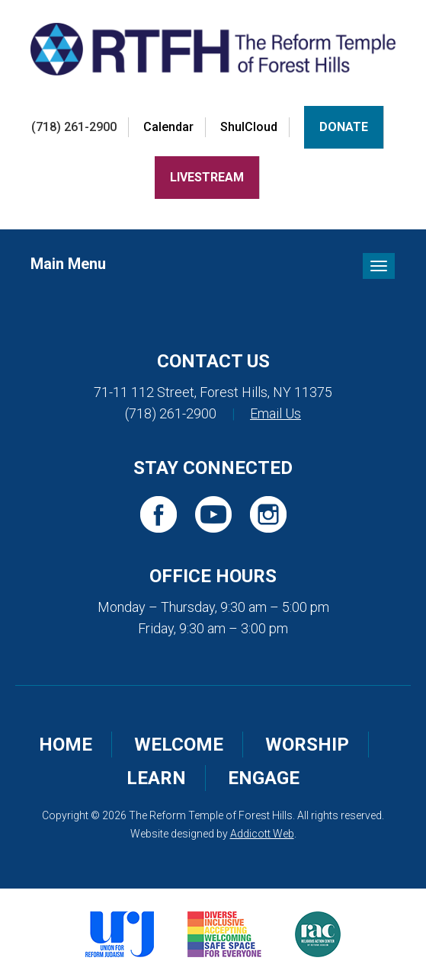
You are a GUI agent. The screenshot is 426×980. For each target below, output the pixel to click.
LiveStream (207, 177)
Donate (344, 127)
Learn (156, 778)
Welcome (179, 745)
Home (66, 745)
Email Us (275, 413)
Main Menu (68, 264)
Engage (264, 778)
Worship (307, 745)
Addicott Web (262, 834)
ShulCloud (249, 127)
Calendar (168, 127)
